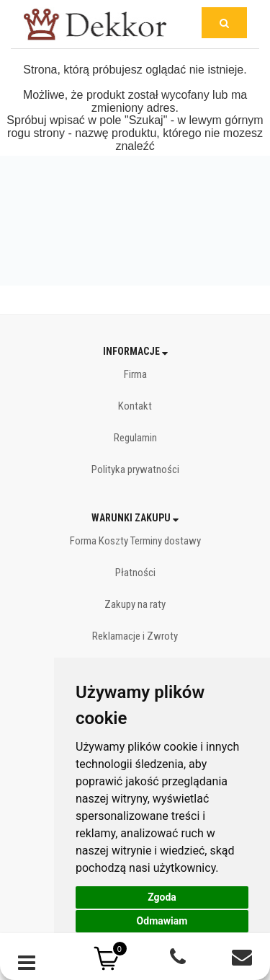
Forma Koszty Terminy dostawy (135, 541)
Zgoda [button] (162, 897)
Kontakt (135, 406)
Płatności (135, 573)
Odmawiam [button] (162, 921)
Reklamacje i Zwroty (135, 636)
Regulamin (135, 438)
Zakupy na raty (135, 604)
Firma (135, 374)
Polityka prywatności (135, 469)
